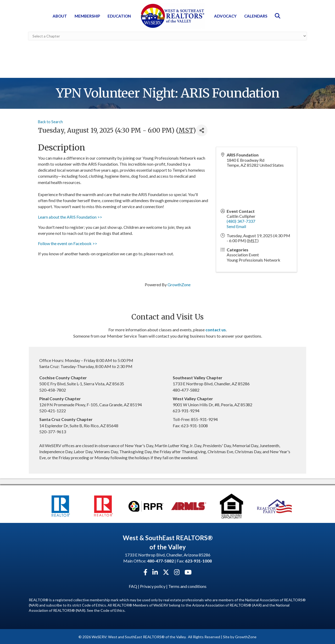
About (60, 16)
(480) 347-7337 (241, 221)
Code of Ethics (113, 610)
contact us (216, 329)
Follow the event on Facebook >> (68, 243)
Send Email (236, 226)
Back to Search (50, 121)
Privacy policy (153, 586)
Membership (87, 16)
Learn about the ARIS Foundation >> (70, 216)
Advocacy (225, 16)
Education (119, 16)
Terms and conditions (187, 586)
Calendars (256, 16)
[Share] (202, 130)
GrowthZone (179, 284)
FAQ (133, 586)
